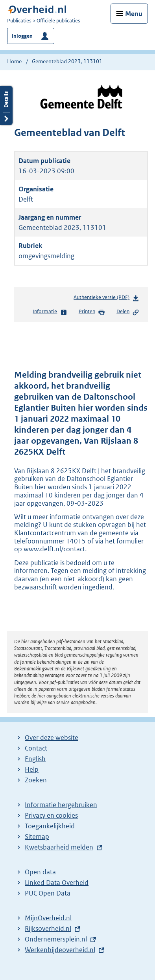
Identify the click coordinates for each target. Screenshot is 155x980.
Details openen (6, 106)
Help (32, 769)
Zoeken (36, 780)
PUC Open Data (48, 893)
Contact (36, 748)
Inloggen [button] (22, 36)
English (35, 759)
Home (14, 61)
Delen (128, 312)
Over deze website (52, 738)
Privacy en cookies (51, 815)
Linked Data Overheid (57, 883)
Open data (40, 872)
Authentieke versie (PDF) (106, 299)
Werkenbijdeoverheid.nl (60, 950)
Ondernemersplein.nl (56, 939)
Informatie (50, 312)
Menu (134, 14)
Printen (92, 312)
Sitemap (37, 837)
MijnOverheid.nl (48, 918)
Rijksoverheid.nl (48, 929)
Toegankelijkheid (50, 826)
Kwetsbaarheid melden (59, 847)
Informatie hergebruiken (61, 805)
